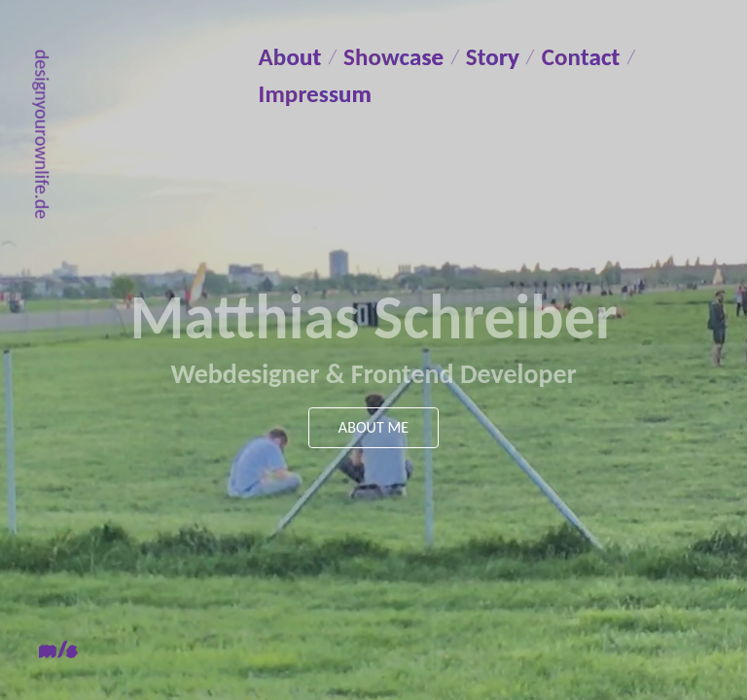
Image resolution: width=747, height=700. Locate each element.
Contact (581, 57)
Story (493, 57)
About (290, 57)
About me (373, 427)
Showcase (393, 57)
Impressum (315, 94)
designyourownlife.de (42, 134)
